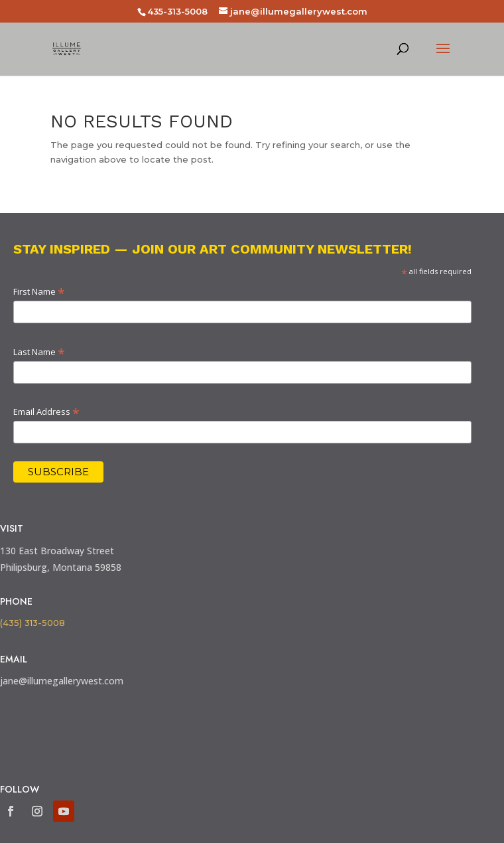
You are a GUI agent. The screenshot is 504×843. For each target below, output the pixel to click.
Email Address (46, 412)
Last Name (39, 352)
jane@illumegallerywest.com (62, 681)
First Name (39, 291)
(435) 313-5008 (32, 623)
